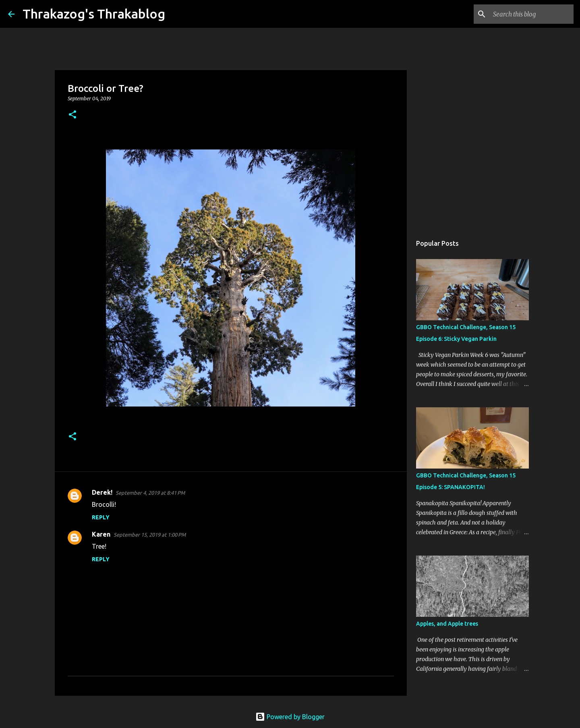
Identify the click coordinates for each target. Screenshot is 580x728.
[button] (72, 115)
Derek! (102, 492)
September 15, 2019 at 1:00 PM (150, 535)
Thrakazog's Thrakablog (94, 14)
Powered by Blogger (290, 717)
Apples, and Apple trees (447, 624)
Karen (101, 534)
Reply (101, 517)
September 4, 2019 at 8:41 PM (150, 493)
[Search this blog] (531, 14)
